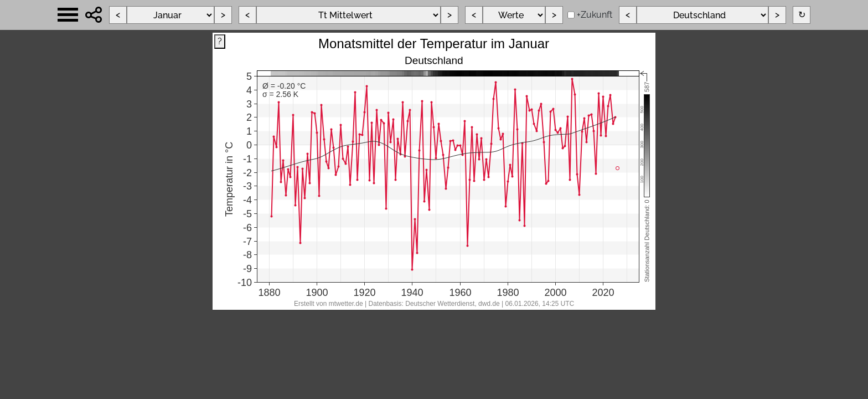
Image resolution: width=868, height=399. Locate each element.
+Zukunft (595, 15)
